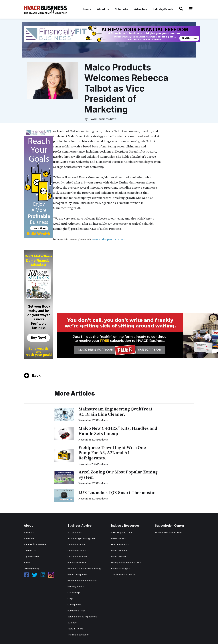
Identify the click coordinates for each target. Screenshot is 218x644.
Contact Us (30, 551)
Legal (71, 599)
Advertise (141, 9)
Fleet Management (78, 575)
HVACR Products (120, 545)
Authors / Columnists (35, 545)
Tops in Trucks (75, 629)
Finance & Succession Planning (84, 569)
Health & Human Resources (82, 581)
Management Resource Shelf (127, 563)
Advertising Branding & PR (81, 539)
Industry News (119, 557)
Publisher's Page (77, 611)
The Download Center (123, 575)
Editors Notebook (77, 563)
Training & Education (78, 635)
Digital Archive (32, 557)
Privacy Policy (31, 569)
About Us (103, 9)
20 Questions (75, 533)
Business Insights (121, 569)
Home (87, 9)
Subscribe (122, 9)
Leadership (74, 593)
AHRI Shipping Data (121, 533)
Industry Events (163, 9)
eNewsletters (118, 539)
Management (75, 605)
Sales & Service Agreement (82, 617)
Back (36, 376)
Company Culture (77, 551)
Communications (77, 545)
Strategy (72, 623)
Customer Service (77, 557)
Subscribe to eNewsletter (169, 533)
